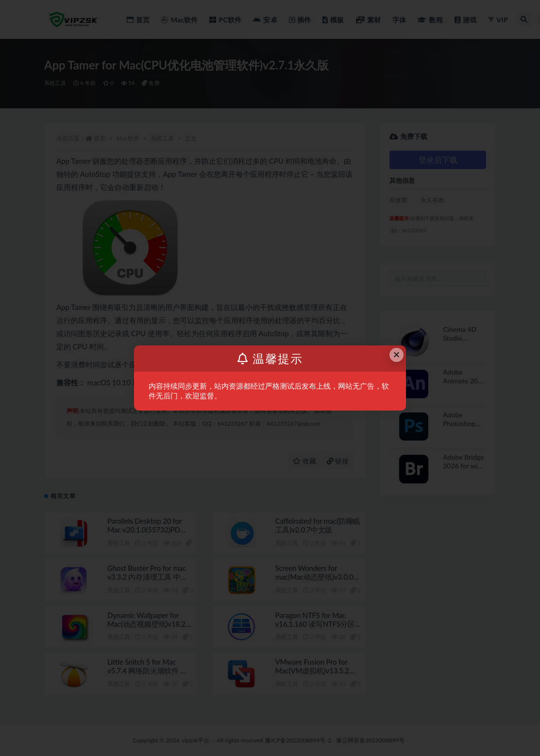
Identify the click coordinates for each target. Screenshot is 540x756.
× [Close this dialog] (397, 354)
